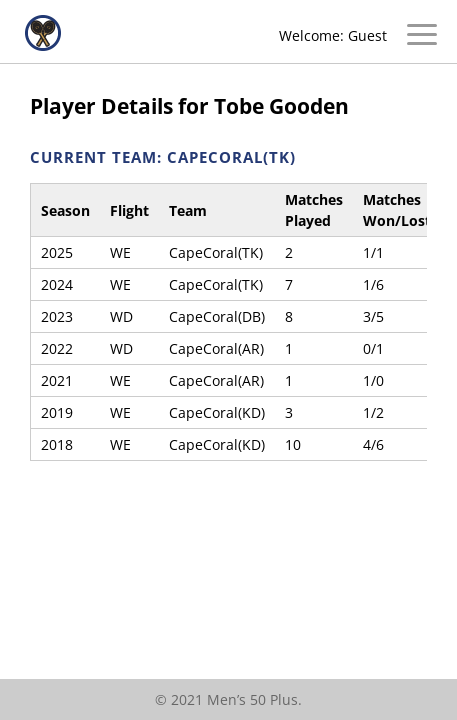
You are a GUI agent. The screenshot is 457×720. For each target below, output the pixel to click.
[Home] (43, 45)
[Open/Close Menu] (422, 37)
